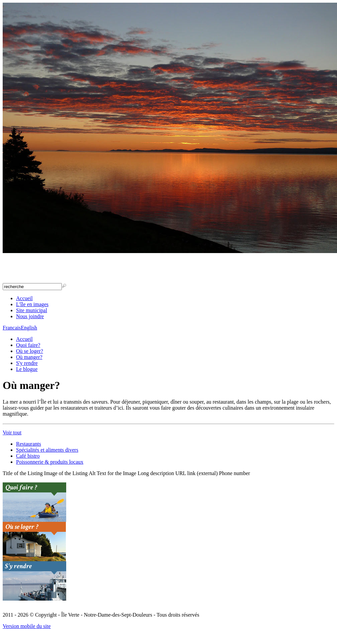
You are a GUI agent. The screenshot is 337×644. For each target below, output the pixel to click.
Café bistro (28, 456)
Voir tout (12, 433)
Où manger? (29, 357)
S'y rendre (27, 363)
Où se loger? (30, 351)
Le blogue (27, 369)
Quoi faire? (28, 345)
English (29, 328)
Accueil (24, 298)
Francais (12, 328)
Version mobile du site (27, 626)
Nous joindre (30, 316)
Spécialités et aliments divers (47, 450)
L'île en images (32, 304)
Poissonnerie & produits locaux (50, 462)
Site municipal (32, 310)
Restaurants (29, 444)
